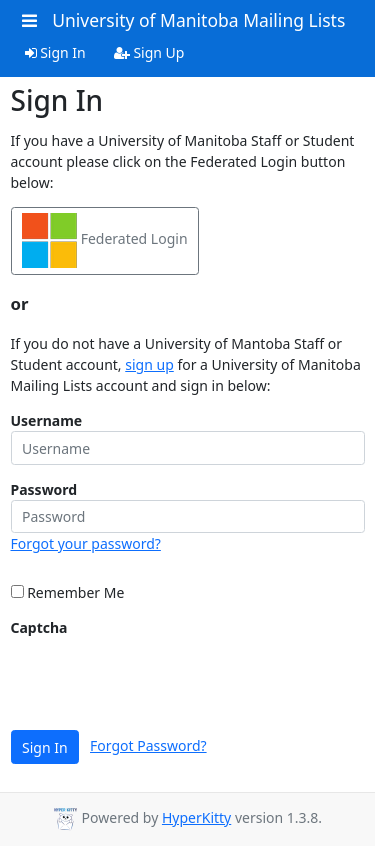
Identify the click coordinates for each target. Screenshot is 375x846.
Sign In (55, 52)
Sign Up (149, 52)
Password (44, 489)
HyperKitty (196, 817)
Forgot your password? (86, 543)
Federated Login (105, 240)
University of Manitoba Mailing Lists (198, 20)
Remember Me (68, 592)
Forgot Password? (148, 745)
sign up (149, 364)
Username (47, 420)
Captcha (39, 627)
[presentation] (163, 677)
